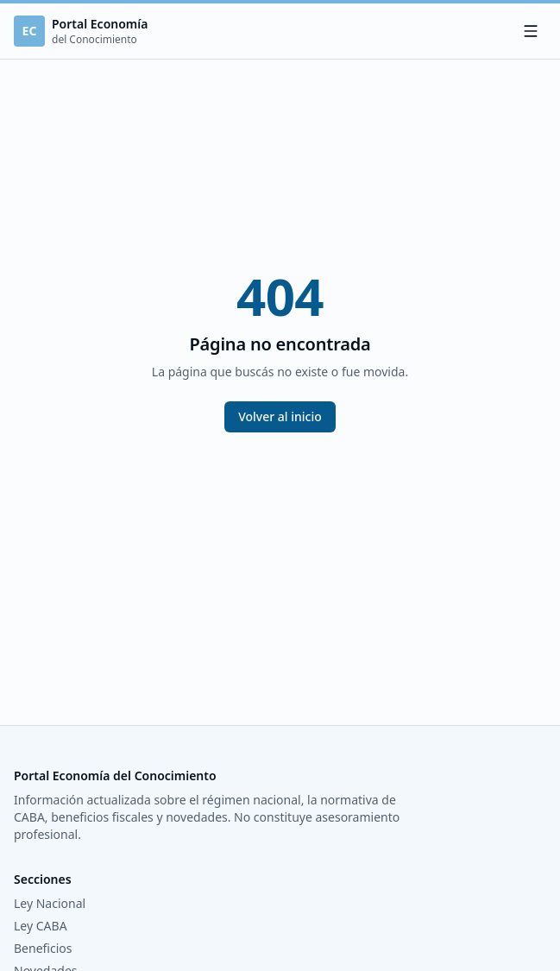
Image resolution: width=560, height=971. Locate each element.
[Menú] (531, 31)
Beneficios (43, 948)
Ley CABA (41, 926)
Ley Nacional (50, 903)
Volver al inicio (280, 416)
